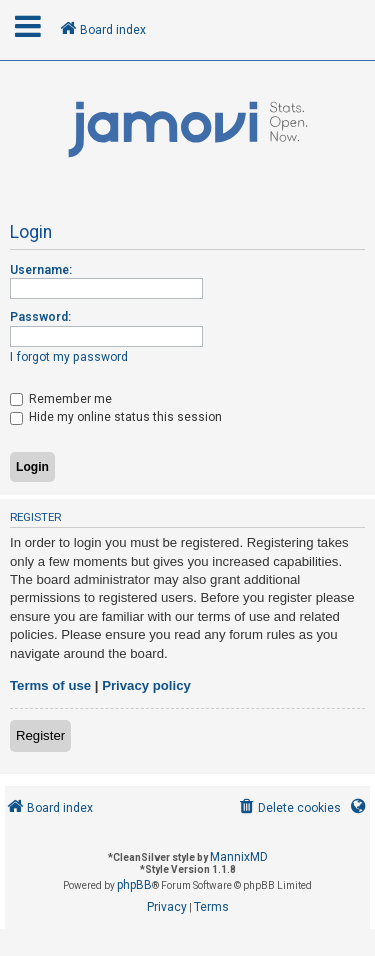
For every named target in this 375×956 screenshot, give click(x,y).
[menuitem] (288, 808)
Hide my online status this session (116, 417)
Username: (41, 270)
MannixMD (239, 857)
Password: (40, 317)
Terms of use (50, 685)
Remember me (61, 399)
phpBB (134, 885)
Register (40, 735)
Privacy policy (146, 685)
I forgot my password (69, 357)
